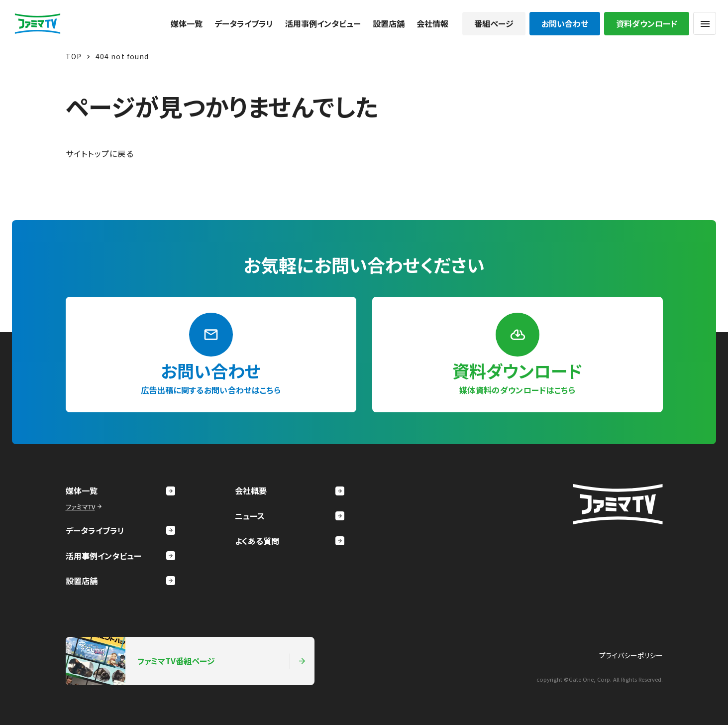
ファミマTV (85, 507)
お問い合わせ (565, 23)
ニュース (290, 516)
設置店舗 (389, 23)
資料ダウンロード (647, 23)
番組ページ (494, 23)
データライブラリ (244, 23)
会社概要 (290, 490)
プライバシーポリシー (631, 655)
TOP (74, 56)
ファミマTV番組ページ (186, 661)
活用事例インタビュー (323, 23)
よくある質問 (290, 541)
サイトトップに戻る (100, 153)
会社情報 (432, 23)
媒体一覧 (187, 23)
